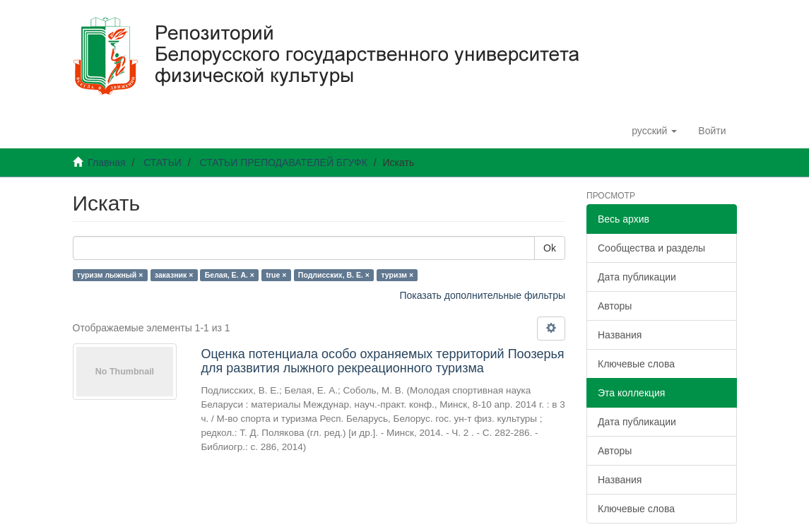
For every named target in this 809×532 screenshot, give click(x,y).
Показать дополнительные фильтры (482, 295)
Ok (550, 248)
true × (276, 275)
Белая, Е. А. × (230, 275)
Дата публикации (637, 277)
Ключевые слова (636, 364)
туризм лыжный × (110, 275)
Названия (620, 335)
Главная (106, 162)
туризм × (397, 275)
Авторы (615, 306)
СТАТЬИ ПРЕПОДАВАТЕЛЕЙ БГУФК (283, 162)
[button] (654, 131)
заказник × (174, 275)
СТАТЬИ (163, 162)
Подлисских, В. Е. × (334, 275)
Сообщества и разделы (651, 248)
